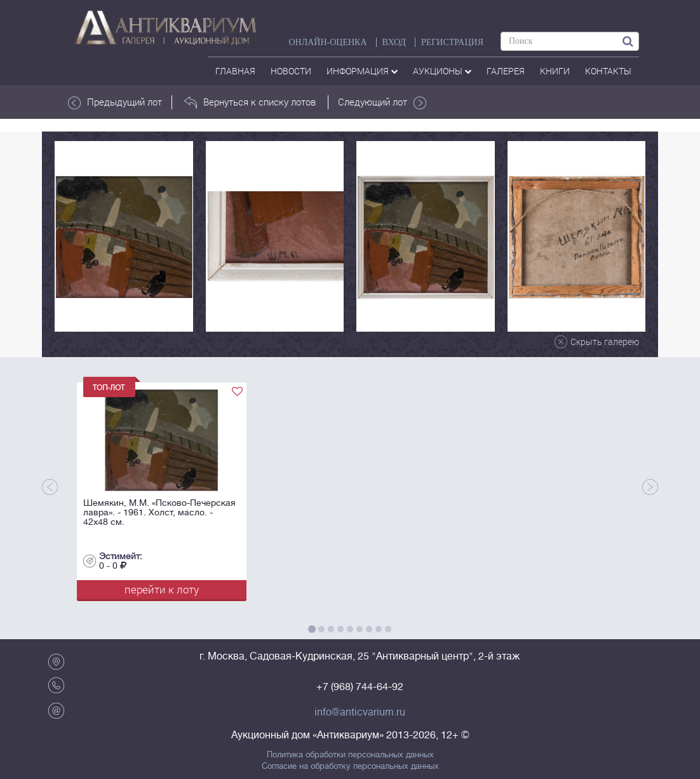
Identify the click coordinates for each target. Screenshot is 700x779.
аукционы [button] (442, 71)
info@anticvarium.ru (360, 712)
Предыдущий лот (115, 102)
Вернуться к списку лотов (250, 102)
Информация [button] (362, 71)
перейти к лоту (162, 589)
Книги (555, 71)
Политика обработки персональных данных (350, 755)
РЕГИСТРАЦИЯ (452, 42)
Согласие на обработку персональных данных (350, 766)
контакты (608, 71)
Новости (291, 71)
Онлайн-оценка (327, 42)
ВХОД (394, 42)
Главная (235, 71)
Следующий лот (382, 102)
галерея (506, 71)
